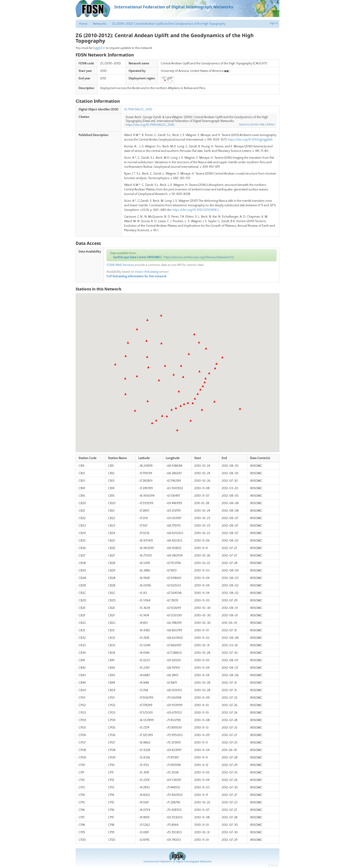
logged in (99, 48)
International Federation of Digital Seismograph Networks (177, 862)
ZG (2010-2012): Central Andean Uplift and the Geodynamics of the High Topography (169, 24)
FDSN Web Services (120, 265)
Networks (100, 24)
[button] (177, 430)
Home (83, 24)
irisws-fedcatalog (147, 272)
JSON (254, 125)
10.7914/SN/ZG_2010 (138, 109)
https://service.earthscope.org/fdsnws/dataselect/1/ (199, 257)
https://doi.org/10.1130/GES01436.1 (195, 210)
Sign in (274, 23)
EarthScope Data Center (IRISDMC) (137, 257)
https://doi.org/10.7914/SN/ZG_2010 (150, 125)
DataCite (244, 125)
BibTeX (271, 125)
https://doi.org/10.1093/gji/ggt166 (250, 140)
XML (262, 125)
